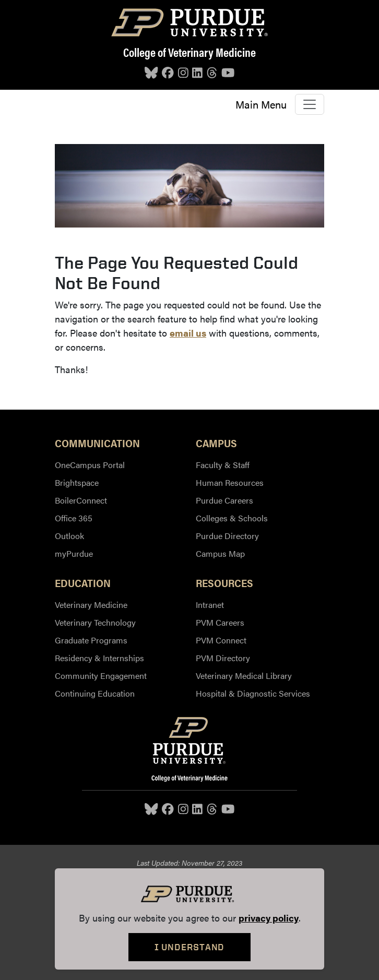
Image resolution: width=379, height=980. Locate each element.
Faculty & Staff (223, 465)
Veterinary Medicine (91, 605)
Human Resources (230, 482)
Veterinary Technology (95, 622)
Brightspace (77, 482)
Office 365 (74, 518)
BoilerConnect (81, 500)
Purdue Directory (227, 536)
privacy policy (269, 918)
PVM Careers (220, 622)
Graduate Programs (91, 640)
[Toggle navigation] (310, 104)
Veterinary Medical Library (244, 676)
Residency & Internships (99, 658)
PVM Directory (223, 658)
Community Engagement (101, 676)
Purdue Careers (224, 500)
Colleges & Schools (232, 518)
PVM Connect (221, 640)
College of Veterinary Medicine (189, 52)
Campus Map (220, 553)
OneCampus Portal (90, 465)
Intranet (210, 605)
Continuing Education (95, 693)
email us (188, 333)
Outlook (69, 536)
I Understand (190, 947)
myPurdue (74, 553)
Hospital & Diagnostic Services (253, 693)
